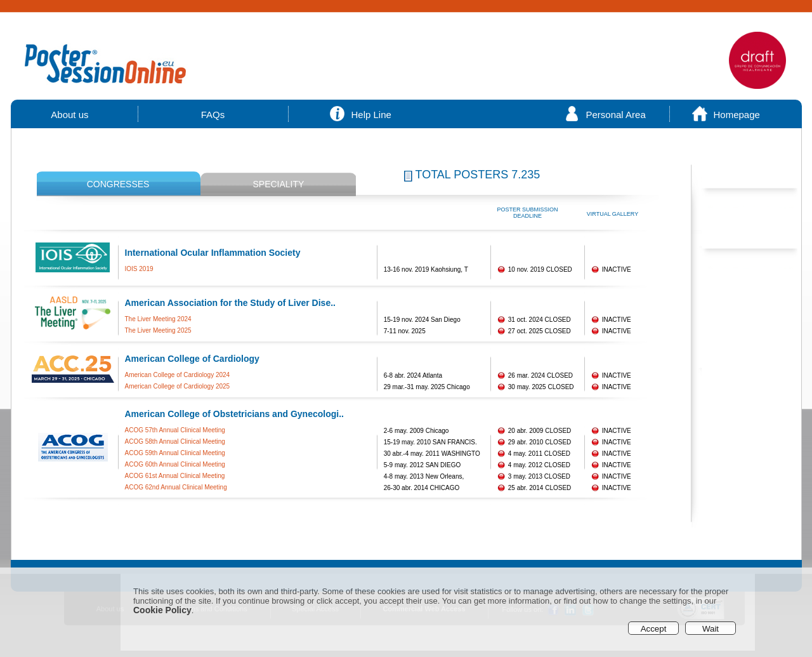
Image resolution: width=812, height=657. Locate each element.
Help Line (371, 115)
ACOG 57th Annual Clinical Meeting (175, 430)
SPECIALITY (278, 184)
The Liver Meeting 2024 (158, 319)
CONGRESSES (118, 184)
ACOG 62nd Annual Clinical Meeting (176, 487)
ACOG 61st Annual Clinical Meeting (175, 476)
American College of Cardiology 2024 (178, 375)
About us (70, 115)
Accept (654, 629)
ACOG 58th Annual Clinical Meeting (175, 441)
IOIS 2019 (139, 269)
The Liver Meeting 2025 (158, 330)
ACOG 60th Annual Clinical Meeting (175, 464)
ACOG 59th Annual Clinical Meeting (175, 453)
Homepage (737, 115)
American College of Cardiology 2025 (178, 386)
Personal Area (616, 115)
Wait (710, 629)
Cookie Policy (162, 610)
